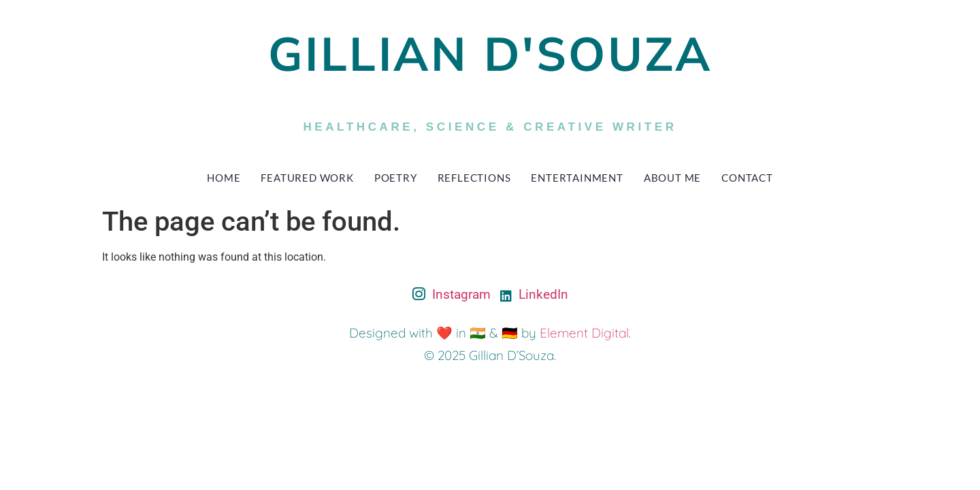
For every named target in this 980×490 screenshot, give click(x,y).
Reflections (474, 178)
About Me (672, 178)
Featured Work (307, 178)
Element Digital (584, 333)
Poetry (396, 178)
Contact (747, 178)
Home (224, 178)
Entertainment (577, 178)
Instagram (452, 295)
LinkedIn (534, 294)
